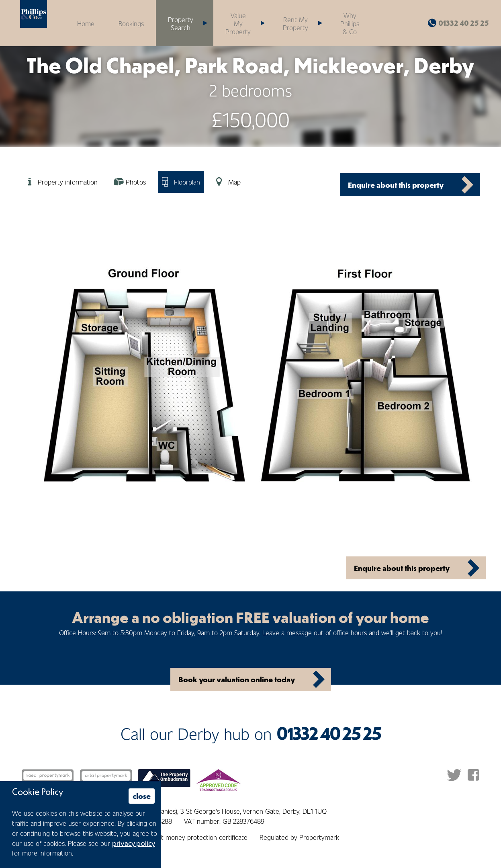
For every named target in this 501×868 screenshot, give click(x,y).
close (142, 796)
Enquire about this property (396, 185)
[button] (242, 23)
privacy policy (134, 843)
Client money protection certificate (197, 837)
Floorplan (187, 182)
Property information (68, 182)
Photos (136, 182)
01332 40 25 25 (464, 23)
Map (234, 182)
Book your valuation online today (237, 679)
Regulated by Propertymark (299, 837)
